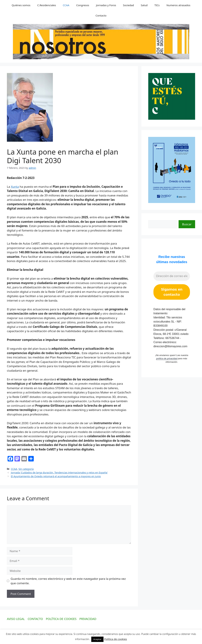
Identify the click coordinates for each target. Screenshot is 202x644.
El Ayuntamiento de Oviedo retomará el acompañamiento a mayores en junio (56, 476)
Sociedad (128, 5)
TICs (157, 5)
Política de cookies (116, 639)
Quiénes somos (21, 5)
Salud (144, 5)
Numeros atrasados (178, 5)
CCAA (66, 5)
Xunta (15, 187)
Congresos (83, 5)
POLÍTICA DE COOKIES (61, 619)
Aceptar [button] (97, 639)
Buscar (187, 224)
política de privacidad (167, 358)
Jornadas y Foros (106, 5)
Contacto (101, 15)
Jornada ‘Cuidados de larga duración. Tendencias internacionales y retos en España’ (59, 473)
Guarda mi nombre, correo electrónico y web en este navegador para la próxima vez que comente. (68, 581)
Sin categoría (26, 469)
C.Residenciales (47, 5)
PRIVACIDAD (88, 619)
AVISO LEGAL (16, 619)
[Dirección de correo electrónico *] (172, 276)
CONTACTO (35, 619)
